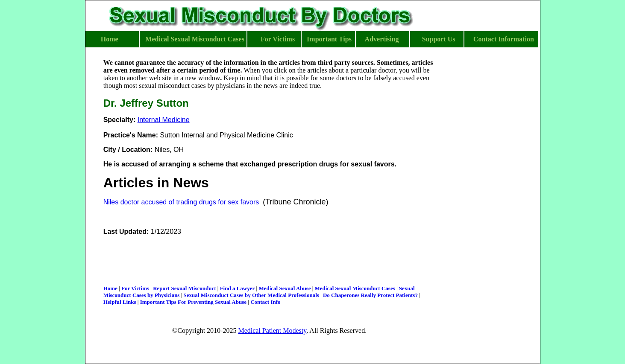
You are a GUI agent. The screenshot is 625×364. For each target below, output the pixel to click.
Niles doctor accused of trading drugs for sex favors (181, 202)
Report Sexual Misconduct (184, 288)
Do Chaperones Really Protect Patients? (370, 295)
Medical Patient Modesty (272, 331)
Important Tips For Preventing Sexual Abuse (193, 302)
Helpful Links (120, 302)
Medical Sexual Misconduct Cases (355, 288)
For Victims (135, 288)
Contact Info (265, 302)
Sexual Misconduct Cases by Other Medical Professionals (251, 295)
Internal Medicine (164, 120)
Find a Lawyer (238, 288)
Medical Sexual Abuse (285, 288)
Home (110, 288)
